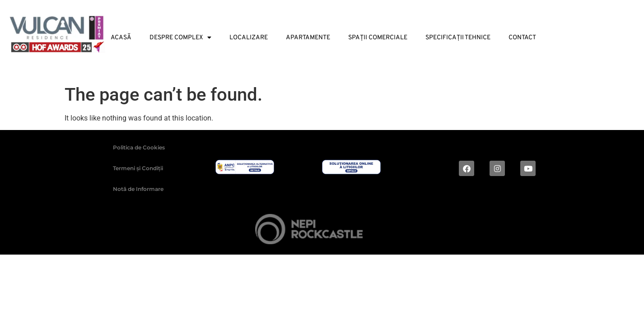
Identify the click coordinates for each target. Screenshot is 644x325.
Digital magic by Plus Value (481, 231)
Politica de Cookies (139, 147)
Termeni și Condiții (138, 168)
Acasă (121, 38)
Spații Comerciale (378, 38)
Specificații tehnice (458, 38)
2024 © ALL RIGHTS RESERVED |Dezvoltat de (195, 231)
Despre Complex (180, 38)
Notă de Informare (138, 189)
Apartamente (308, 38)
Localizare (249, 38)
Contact (522, 38)
